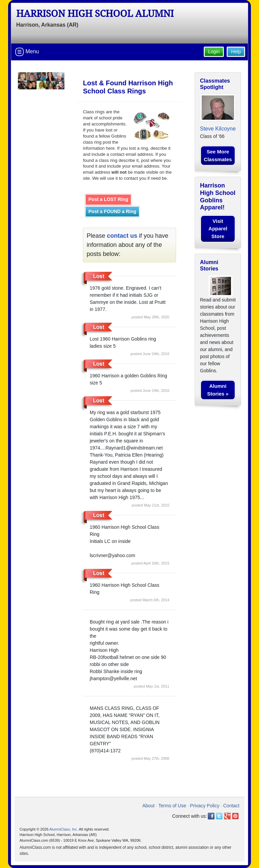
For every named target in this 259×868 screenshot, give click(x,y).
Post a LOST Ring (108, 199)
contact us (122, 236)
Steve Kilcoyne (218, 129)
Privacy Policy (205, 806)
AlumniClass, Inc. (64, 829)
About (149, 806)
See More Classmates (218, 155)
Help (236, 52)
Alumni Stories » (218, 390)
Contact (231, 806)
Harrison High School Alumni (95, 14)
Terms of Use (172, 806)
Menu (27, 52)
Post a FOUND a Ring (112, 211)
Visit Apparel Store (218, 229)
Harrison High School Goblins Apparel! (218, 196)
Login (214, 52)
